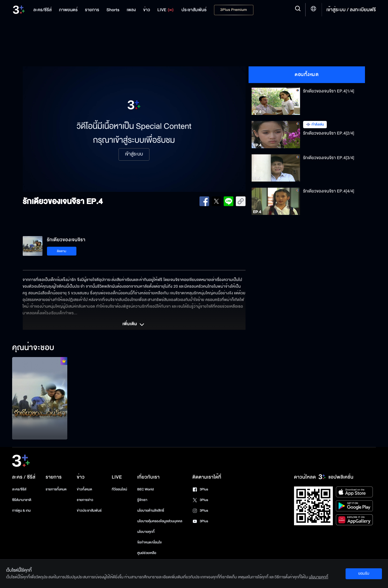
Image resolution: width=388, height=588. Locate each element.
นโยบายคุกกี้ (146, 532)
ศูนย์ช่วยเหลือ (147, 553)
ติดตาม (62, 251)
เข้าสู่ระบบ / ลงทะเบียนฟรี (351, 10)
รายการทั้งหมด (56, 489)
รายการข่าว (85, 500)
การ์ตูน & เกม (22, 511)
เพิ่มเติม (134, 325)
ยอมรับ (364, 573)
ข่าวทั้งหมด (84, 489)
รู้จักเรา (142, 500)
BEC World (145, 489)
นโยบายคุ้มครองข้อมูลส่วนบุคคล (160, 521)
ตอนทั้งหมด (307, 75)
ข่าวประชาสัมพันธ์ (89, 511)
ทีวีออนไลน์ (119, 489)
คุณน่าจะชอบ (33, 348)
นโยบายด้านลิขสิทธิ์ (151, 511)
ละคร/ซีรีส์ (19, 489)
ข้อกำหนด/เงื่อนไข (150, 542)
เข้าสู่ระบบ (134, 154)
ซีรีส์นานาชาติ (22, 500)
